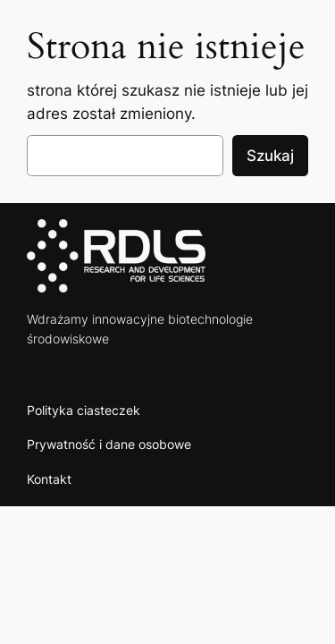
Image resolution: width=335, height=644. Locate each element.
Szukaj (270, 156)
